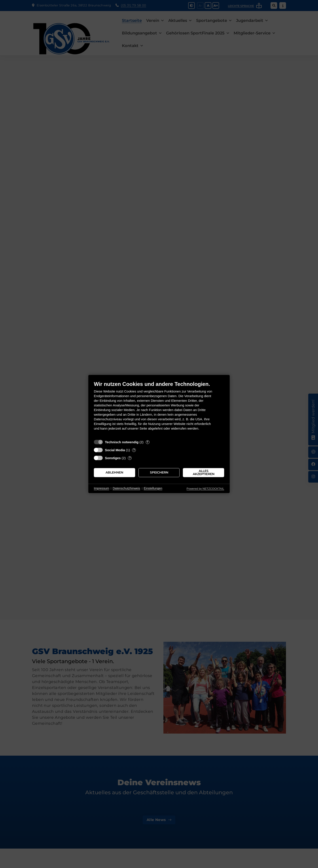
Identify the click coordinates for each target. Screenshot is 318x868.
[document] (159, 409)
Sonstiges (113, 458)
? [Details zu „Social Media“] (134, 450)
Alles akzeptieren (204, 472)
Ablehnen (114, 472)
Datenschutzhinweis (126, 488)
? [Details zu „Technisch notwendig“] (148, 442)
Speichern (159, 472)
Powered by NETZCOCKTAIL (205, 489)
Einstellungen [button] (153, 488)
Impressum (101, 488)
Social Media (115, 450)
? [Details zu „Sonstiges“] (130, 458)
